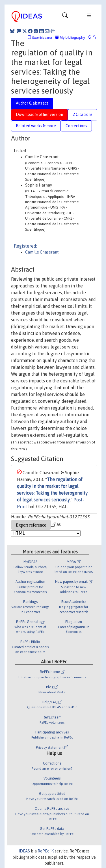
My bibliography (70, 37)
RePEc (46, 851)
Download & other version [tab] (39, 114)
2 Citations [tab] (83, 114)
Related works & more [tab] (36, 126)
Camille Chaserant (42, 252)
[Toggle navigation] (65, 17)
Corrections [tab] (76, 126)
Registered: (25, 246)
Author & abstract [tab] (32, 103)
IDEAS (24, 851)
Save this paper (42, 38)
